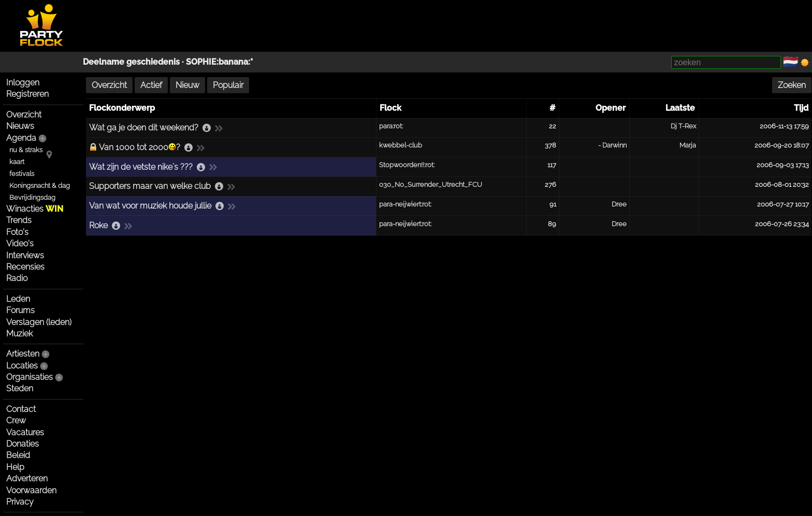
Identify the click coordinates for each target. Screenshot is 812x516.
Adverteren (27, 478)
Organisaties (30, 377)
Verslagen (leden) (39, 322)
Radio (17, 278)
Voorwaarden (31, 490)
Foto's (17, 232)
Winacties (35, 209)
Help (15, 467)
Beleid (18, 455)
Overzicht (24, 115)
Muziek (19, 334)
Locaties (22, 366)
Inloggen (23, 83)
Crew (16, 421)
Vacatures (25, 432)
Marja (688, 145)
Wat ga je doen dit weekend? (144, 128)
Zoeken (792, 85)
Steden (20, 388)
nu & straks (26, 150)
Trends (19, 220)
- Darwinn (612, 145)
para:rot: (391, 126)
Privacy (20, 502)
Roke (98, 225)
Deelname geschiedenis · (134, 62)
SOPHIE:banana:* (220, 62)
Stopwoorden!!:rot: (407, 165)
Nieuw (187, 85)
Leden (18, 299)
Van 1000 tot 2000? (140, 147)
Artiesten (23, 354)
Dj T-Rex (683, 126)
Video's (20, 244)
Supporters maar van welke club (150, 186)
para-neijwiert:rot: (405, 204)
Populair (228, 85)
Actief (151, 85)
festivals (22, 174)
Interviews (25, 255)
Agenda (21, 138)
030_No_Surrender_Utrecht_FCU (431, 185)
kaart (17, 162)
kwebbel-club (401, 145)
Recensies (25, 267)
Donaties (23, 444)
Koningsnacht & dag (40, 186)
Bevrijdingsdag (32, 197)
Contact (21, 409)
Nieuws (20, 126)
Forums (20, 310)
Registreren (27, 94)
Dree (619, 204)
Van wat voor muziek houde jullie (150, 206)
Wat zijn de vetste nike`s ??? (141, 167)
